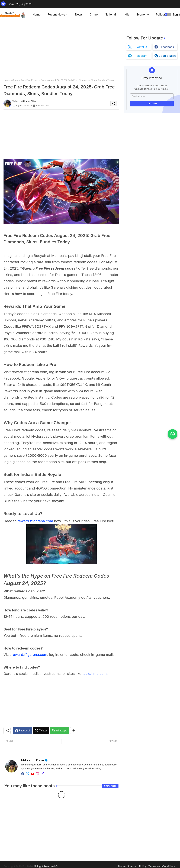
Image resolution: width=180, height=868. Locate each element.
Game (15, 80)
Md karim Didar (33, 760)
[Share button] (74, 731)
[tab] (36, 15)
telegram (141, 56)
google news (167, 56)
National (110, 14)
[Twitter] (41, 731)
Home (36, 14)
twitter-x (141, 47)
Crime (94, 14)
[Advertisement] (61, 49)
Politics (161, 14)
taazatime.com (94, 674)
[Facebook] (23, 731)
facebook (168, 47)
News (79, 14)
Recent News (56, 14)
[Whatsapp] (60, 731)
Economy (143, 14)
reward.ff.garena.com (35, 521)
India (126, 14)
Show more (110, 786)
